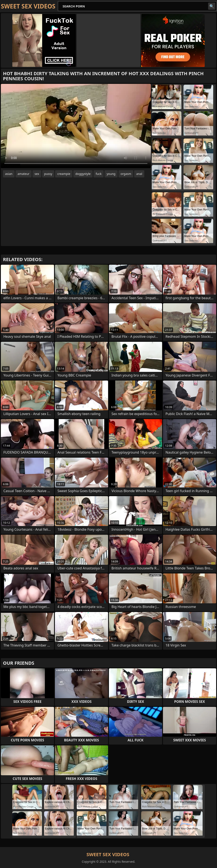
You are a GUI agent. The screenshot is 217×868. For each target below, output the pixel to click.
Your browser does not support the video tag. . (76, 126)
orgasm (126, 174)
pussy (48, 174)
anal (139, 174)
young (111, 174)
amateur (24, 174)
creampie (64, 174)
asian (9, 174)
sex (37, 174)
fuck (99, 174)
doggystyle (83, 174)
